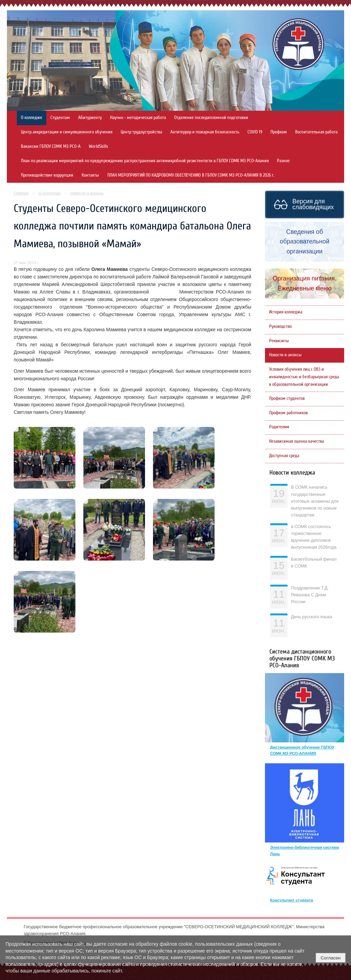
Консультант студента (292, 900)
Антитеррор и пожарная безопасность (205, 132)
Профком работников (288, 413)
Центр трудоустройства (141, 132)
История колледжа (286, 312)
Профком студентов (287, 398)
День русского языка (312, 617)
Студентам (60, 118)
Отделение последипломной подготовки (211, 118)
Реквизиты (279, 341)
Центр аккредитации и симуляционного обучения (67, 132)
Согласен (330, 958)
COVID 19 (255, 132)
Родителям (279, 427)
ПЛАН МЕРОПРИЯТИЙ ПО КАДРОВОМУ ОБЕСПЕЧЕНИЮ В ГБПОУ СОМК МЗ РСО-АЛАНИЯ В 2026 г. (191, 175)
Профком (279, 132)
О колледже (32, 118)
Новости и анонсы (87, 193)
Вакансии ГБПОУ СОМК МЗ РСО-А (51, 146)
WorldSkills (98, 146)
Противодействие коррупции (47, 175)
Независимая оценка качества (296, 441)
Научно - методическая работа (138, 118)
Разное (283, 161)
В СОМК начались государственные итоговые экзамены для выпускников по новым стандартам (315, 501)
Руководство (280, 326)
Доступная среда (284, 456)
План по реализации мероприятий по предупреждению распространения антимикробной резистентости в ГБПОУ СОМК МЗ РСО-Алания (145, 161)
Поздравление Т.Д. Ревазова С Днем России (310, 595)
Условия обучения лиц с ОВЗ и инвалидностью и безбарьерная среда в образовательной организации (304, 377)
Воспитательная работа (316, 132)
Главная (21, 193)
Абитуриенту (90, 118)
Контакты (90, 175)
